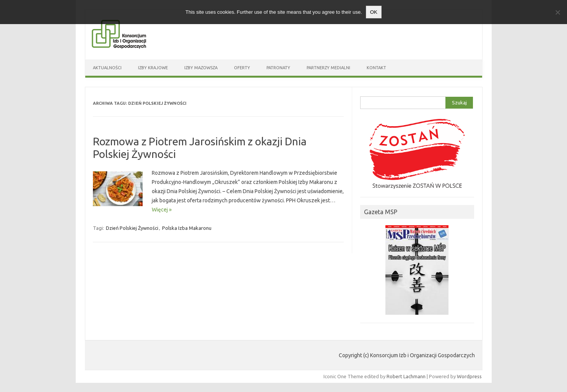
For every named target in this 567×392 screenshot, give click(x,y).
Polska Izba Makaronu (187, 228)
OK (374, 12)
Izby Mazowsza (201, 68)
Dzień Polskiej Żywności (132, 228)
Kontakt (376, 68)
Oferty (242, 68)
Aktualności (107, 68)
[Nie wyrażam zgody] (557, 12)
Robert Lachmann (406, 376)
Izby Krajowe (153, 68)
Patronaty (278, 68)
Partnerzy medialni (328, 68)
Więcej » (162, 210)
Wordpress (469, 376)
